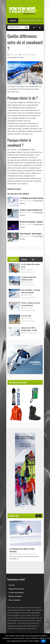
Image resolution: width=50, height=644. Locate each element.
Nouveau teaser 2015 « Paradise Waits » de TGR (29, 329)
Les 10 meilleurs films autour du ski (31, 265)
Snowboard (33, 55)
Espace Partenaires (16, 589)
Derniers (24, 259)
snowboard (24, 150)
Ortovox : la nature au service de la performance (31, 304)
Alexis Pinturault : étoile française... (31, 234)
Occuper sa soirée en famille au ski (31, 210)
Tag (33, 259)
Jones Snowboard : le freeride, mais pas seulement (31, 291)
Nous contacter (15, 600)
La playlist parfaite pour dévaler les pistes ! (29, 278)
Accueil (12, 585)
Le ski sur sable (26, 316)
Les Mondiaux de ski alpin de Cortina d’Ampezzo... (22, 550)
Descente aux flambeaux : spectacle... (32, 222)
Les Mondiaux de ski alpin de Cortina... (32, 198)
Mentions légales (15, 596)
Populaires (13, 259)
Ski (27, 55)
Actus (23, 55)
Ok (43, 641)
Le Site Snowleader (16, 593)
